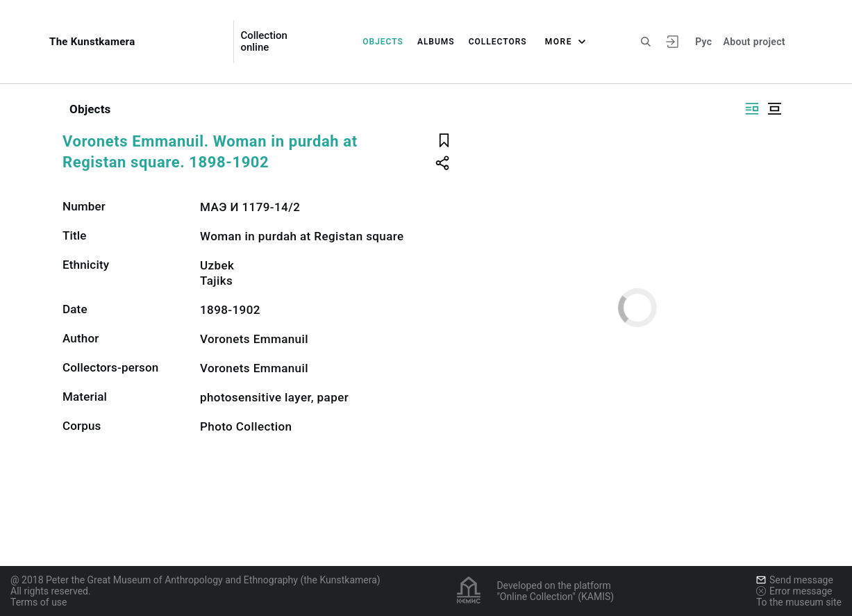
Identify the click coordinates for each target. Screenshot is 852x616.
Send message (795, 580)
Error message (794, 591)
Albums (436, 42)
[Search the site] (646, 42)
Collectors (498, 42)
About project (754, 42)
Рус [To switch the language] (703, 42)
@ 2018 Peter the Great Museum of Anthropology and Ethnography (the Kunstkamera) (195, 580)
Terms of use (39, 602)
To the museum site (799, 602)
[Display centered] (774, 109)
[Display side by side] (752, 109)
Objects (383, 42)
